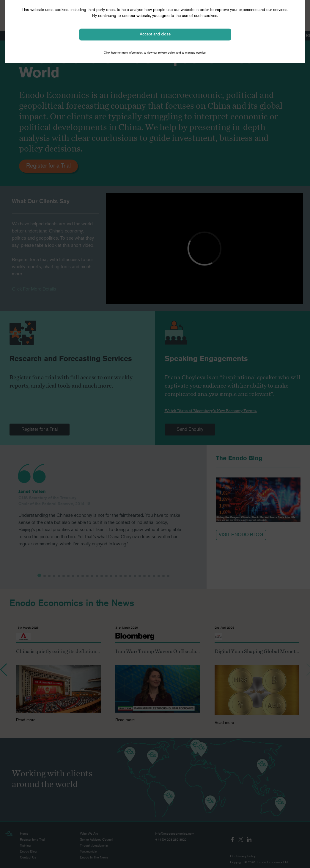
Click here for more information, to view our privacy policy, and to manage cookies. (155, 53)
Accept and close (155, 34)
